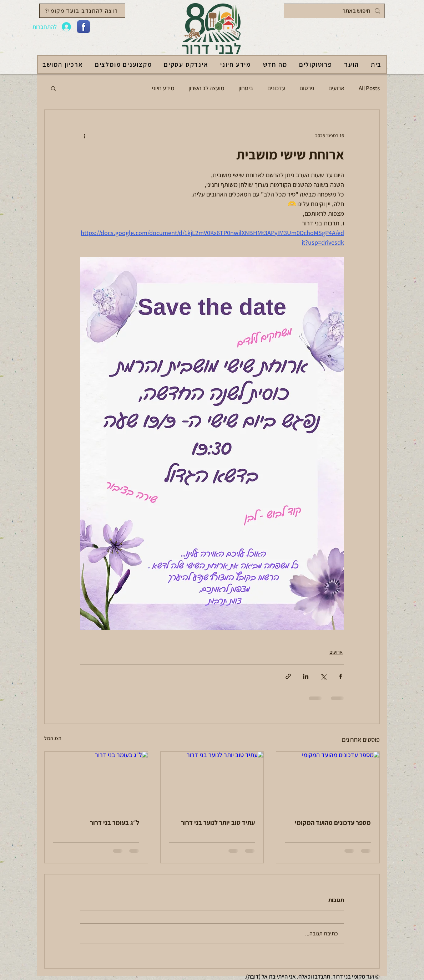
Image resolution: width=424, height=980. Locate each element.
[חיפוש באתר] (335, 11)
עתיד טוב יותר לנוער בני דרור (218, 823)
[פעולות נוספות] (84, 136)
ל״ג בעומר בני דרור (115, 823)
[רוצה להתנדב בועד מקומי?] (82, 11)
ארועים (336, 88)
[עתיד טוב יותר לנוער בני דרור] (212, 781)
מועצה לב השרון (206, 88)
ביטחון (246, 88)
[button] (53, 88)
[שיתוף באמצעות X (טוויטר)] (323, 676)
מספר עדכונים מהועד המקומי (333, 823)
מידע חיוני (163, 88)
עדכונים (276, 88)
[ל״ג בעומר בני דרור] (96, 781)
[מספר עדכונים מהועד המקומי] (328, 781)
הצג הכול (53, 738)
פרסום (307, 88)
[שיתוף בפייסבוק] (341, 676)
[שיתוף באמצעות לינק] (288, 676)
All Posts (369, 88)
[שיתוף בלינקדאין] (306, 676)
